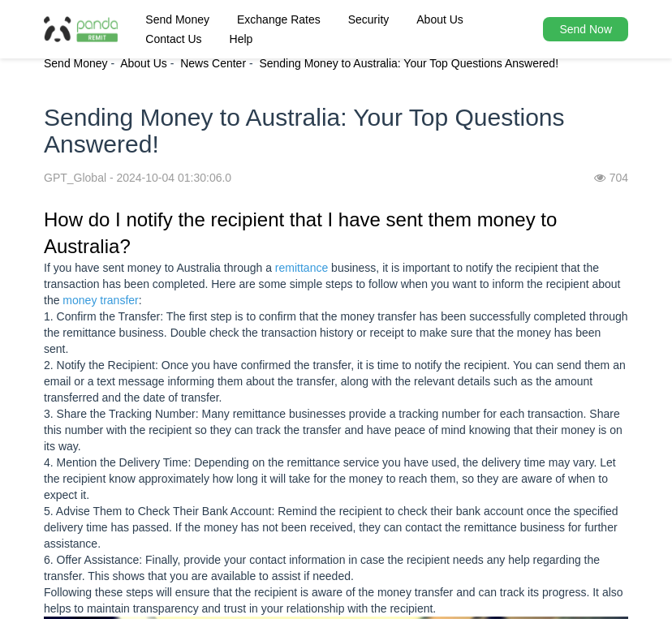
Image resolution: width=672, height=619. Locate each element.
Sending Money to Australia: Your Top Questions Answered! (409, 63)
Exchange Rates (279, 19)
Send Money (177, 19)
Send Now (586, 29)
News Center (213, 63)
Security (369, 19)
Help (241, 39)
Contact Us (173, 39)
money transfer (100, 300)
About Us (440, 19)
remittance (302, 268)
